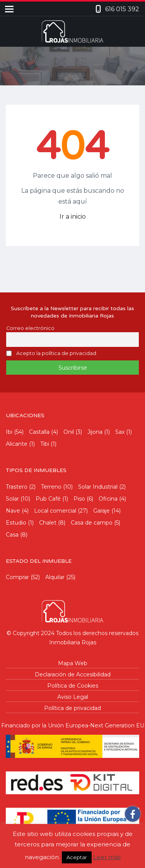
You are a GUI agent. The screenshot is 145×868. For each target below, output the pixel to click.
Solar (12, 499)
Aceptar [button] (77, 857)
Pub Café (48, 499)
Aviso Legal (73, 697)
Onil (69, 432)
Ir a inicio (73, 217)
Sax (120, 432)
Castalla (39, 432)
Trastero (17, 487)
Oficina (108, 499)
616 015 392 (122, 9)
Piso (79, 499)
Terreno (51, 487)
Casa (12, 535)
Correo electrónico (30, 328)
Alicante (17, 444)
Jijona (95, 432)
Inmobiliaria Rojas (73, 642)
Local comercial (55, 511)
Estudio (16, 523)
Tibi (45, 444)
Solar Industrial (98, 487)
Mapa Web (73, 663)
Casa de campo (92, 523)
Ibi (9, 432)
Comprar (17, 577)
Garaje (101, 511)
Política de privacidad (72, 708)
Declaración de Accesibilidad (73, 674)
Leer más (107, 857)
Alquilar (55, 577)
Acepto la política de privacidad (56, 354)
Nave (13, 511)
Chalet (48, 523)
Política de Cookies (73, 686)
